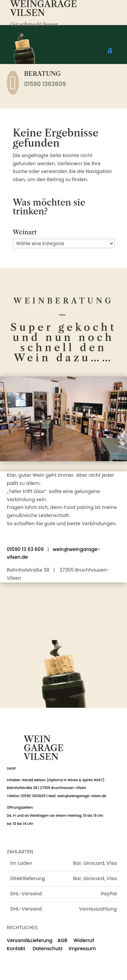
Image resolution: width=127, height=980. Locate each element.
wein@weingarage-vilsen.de (82, 796)
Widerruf (84, 940)
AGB (62, 940)
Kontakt (16, 949)
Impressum (82, 949)
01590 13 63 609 (25, 549)
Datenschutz (44, 949)
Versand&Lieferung (30, 940)
